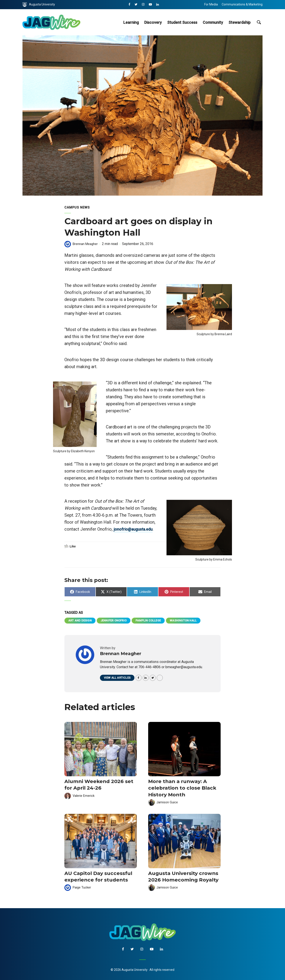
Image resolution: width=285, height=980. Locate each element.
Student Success (182, 22)
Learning (131, 22)
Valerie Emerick (85, 796)
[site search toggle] (259, 22)
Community (213, 22)
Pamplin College (157, 621)
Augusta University (39, 5)
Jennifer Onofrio (118, 621)
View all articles (118, 679)
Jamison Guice (168, 802)
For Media (211, 4)
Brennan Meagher (86, 244)
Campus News (78, 207)
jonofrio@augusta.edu (87, 536)
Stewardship (240, 22)
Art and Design (81, 621)
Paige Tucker (83, 886)
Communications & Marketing (242, 4)
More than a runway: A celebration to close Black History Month (178, 789)
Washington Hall (195, 621)
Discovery (153, 22)
